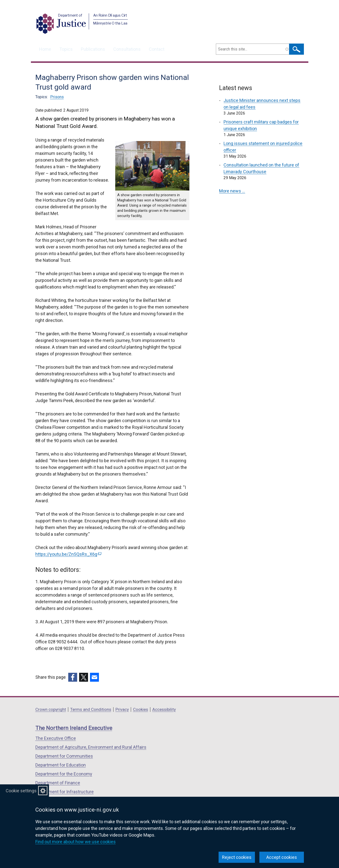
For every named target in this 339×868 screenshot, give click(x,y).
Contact (157, 49)
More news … (232, 191)
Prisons (57, 97)
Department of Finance (58, 783)
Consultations (127, 49)
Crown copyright (51, 709)
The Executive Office (56, 738)
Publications (93, 49)
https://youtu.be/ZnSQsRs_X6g (68, 554)
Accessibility (164, 709)
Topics (66, 49)
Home (45, 49)
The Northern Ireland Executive (74, 728)
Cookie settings (21, 791)
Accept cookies (282, 857)
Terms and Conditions (91, 709)
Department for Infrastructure (65, 792)
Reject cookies (237, 857)
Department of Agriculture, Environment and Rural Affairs (91, 747)
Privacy (122, 709)
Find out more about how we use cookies (76, 842)
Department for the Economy (64, 774)
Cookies (141, 709)
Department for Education (61, 765)
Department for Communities (64, 756)
